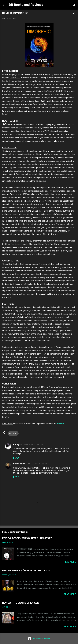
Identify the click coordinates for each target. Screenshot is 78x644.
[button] (74, 14)
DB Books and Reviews (26, 5)
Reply (16, 458)
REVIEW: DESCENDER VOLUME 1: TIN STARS (27, 538)
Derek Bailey (19, 464)
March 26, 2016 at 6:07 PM (33, 445)
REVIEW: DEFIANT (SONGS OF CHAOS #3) (26, 570)
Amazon (60, 424)
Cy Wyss (17, 444)
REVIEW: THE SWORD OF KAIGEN (21, 603)
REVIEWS (13, 433)
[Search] (74, 6)
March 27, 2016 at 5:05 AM (37, 464)
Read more (70, 562)
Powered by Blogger (39, 639)
